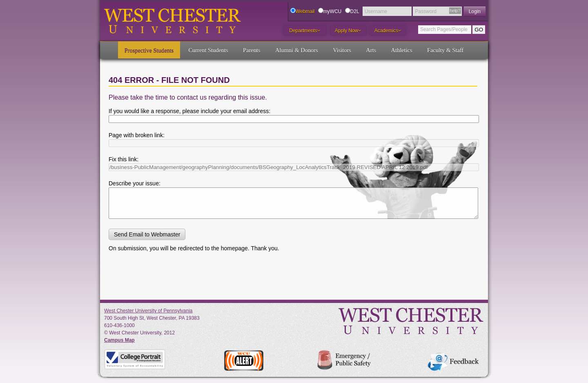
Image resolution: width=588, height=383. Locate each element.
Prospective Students (149, 50)
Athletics (402, 50)
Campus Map (119, 340)
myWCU (333, 11)
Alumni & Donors (297, 50)
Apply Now (348, 31)
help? (455, 11)
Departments (305, 31)
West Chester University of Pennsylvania (148, 311)
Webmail (305, 11)
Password (426, 11)
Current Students (208, 50)
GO (479, 30)
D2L (355, 11)
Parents (252, 50)
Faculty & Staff (445, 50)
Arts (371, 50)
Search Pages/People (444, 29)
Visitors (342, 50)
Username (376, 11)
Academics (388, 31)
